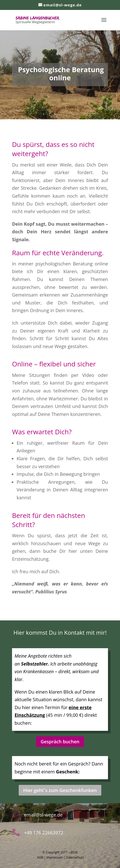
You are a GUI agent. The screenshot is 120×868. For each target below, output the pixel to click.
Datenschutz (75, 857)
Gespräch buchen (60, 742)
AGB (40, 857)
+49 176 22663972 (44, 833)
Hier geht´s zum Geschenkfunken (60, 790)
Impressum (55, 857)
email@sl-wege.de (43, 815)
